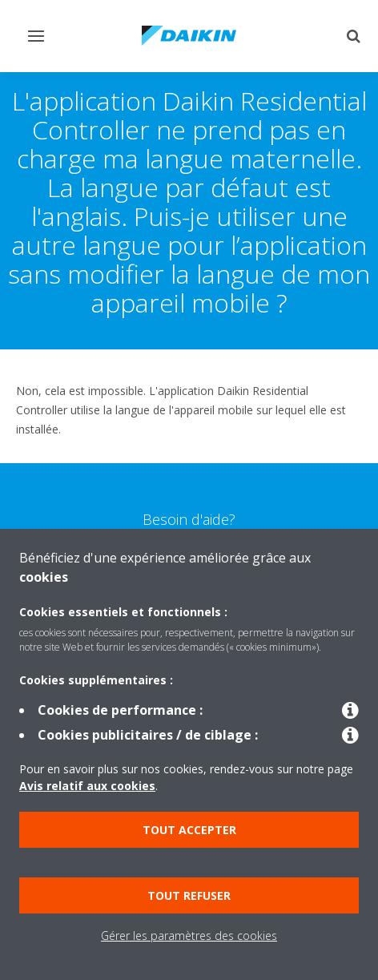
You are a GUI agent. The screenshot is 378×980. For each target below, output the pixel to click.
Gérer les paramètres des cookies (189, 936)
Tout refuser (189, 895)
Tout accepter (189, 830)
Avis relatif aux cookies (87, 786)
